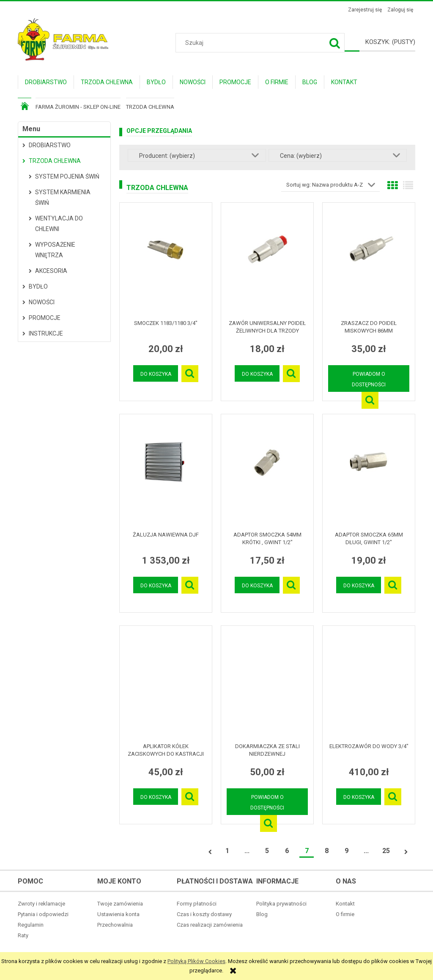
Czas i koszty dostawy (204, 914)
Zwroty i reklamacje (41, 904)
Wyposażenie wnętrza (55, 250)
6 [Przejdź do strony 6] (287, 851)
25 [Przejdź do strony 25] (386, 851)
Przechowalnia (115, 925)
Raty (23, 935)
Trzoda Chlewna (55, 161)
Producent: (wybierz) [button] (167, 156)
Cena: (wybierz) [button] (301, 156)
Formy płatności (197, 904)
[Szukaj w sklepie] (262, 43)
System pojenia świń (67, 176)
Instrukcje (46, 333)
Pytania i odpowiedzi (43, 914)
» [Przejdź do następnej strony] (406, 852)
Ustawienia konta (118, 914)
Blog (262, 914)
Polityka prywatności (281, 904)
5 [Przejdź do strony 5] (267, 851)
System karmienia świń (63, 197)
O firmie (345, 914)
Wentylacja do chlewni (59, 224)
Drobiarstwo (50, 145)
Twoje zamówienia (120, 904)
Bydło (38, 286)
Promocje (45, 318)
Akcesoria (51, 271)
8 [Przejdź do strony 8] (327, 851)
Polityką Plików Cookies (196, 961)
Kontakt (345, 904)
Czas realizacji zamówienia (210, 925)
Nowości (42, 302)
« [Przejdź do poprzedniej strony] (210, 852)
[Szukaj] (335, 43)
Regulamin (31, 925)
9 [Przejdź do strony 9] (347, 851)
